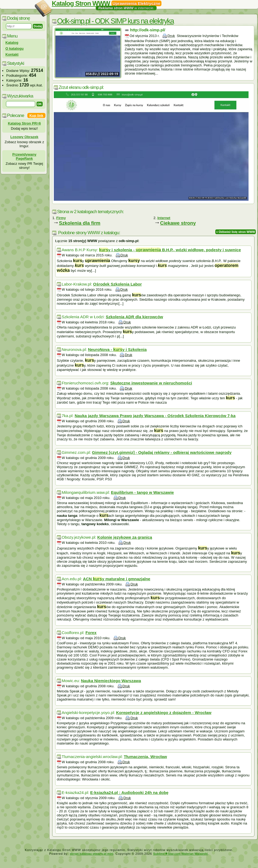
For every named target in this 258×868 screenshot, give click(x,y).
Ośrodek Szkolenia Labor (117, 284)
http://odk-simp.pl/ (148, 30)
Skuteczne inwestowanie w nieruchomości (151, 383)
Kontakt (12, 54)
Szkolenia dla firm (80, 223)
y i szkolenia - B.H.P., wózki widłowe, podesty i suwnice (170, 250)
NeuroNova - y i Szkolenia (117, 349)
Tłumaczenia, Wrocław (145, 757)
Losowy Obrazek (24, 137)
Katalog (12, 43)
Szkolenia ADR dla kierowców (134, 317)
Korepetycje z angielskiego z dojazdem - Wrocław (164, 713)
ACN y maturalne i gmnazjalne (117, 579)
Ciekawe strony (178, 223)
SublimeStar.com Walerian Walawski (180, 854)
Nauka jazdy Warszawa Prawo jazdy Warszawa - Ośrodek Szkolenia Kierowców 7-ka (155, 416)
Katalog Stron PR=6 (24, 123)
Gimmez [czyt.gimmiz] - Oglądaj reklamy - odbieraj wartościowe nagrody (162, 452)
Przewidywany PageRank (24, 156)
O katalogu (14, 48)
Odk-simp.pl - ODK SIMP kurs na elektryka (115, 21)
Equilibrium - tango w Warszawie (142, 492)
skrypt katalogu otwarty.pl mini (92, 854)
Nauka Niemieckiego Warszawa (111, 681)
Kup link (36, 115)
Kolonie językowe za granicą (125, 537)
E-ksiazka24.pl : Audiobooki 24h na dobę (129, 792)
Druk (171, 36)
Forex (91, 633)
